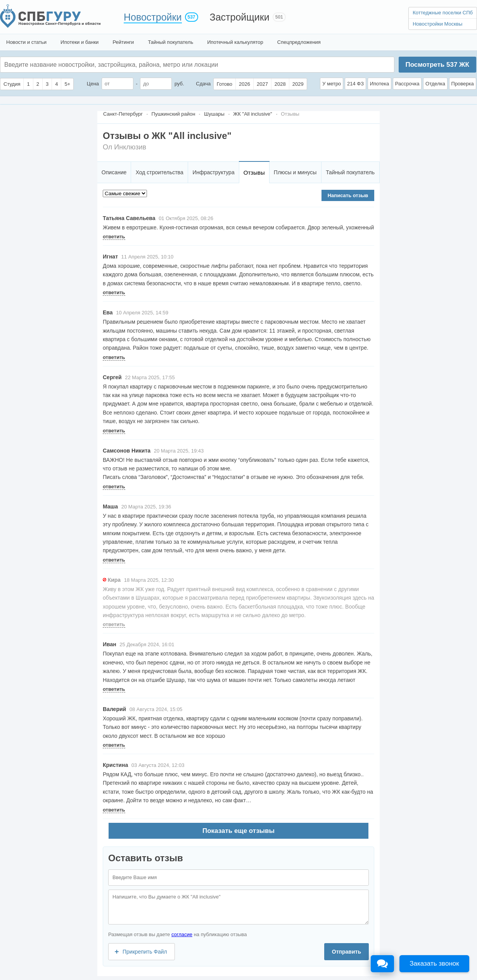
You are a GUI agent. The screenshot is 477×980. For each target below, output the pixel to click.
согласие (182, 934)
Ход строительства (160, 172)
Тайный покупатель (170, 42)
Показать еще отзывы (238, 831)
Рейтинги (123, 42)
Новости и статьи (26, 42)
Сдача (203, 84)
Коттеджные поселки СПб (443, 13)
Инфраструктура (213, 172)
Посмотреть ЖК (437, 65)
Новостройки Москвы (437, 24)
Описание (114, 172)
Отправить (347, 952)
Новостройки (153, 17)
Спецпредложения (299, 42)
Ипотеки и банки (79, 42)
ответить (114, 237)
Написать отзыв (348, 195)
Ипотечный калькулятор (235, 42)
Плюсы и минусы (295, 172)
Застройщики (240, 17)
